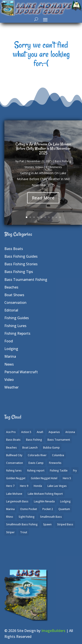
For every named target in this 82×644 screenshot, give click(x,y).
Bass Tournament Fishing (26, 280)
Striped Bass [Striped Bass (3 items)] (65, 524)
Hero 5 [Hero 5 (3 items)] (67, 478)
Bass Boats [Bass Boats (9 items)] (13, 440)
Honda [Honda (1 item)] (38, 486)
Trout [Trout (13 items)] (24, 532)
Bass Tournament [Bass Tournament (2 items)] (59, 440)
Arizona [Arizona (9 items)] (70, 432)
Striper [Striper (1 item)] (10, 532)
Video (39, 167)
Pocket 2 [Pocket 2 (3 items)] (48, 509)
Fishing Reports (17, 333)
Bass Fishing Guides (21, 256)
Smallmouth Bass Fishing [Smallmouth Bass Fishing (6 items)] (22, 524)
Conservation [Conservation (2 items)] (15, 463)
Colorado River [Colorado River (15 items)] (37, 455)
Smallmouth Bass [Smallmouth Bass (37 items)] (51, 517)
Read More (43, 198)
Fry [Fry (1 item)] (75, 471)
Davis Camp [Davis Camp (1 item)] (36, 463)
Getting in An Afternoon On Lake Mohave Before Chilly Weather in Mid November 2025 (43, 149)
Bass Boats (14, 249)
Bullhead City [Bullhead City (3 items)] (14, 455)
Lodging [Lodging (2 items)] (65, 501)
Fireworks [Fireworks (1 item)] (55, 463)
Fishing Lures (15, 326)
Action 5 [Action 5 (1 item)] (26, 432)
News (9, 364)
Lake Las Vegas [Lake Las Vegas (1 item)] (57, 486)
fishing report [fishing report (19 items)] (36, 471)
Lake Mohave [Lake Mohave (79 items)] (14, 494)
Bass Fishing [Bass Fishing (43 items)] (34, 440)
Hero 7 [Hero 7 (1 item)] (10, 486)
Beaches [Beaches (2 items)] (11, 448)
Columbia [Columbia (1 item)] (58, 455)
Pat (22, 162)
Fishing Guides (17, 318)
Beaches (11, 287)
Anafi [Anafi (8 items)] (40, 432)
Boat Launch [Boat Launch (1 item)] (30, 448)
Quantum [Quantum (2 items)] (64, 509)
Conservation (15, 303)
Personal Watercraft (21, 372)
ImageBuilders (53, 631)
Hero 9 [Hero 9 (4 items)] (24, 486)
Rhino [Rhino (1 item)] (10, 517)
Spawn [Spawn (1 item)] (47, 524)
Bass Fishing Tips (19, 272)
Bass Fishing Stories (21, 264)
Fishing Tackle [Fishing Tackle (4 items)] (59, 471)
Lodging (11, 349)
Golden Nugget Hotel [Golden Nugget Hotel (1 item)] (44, 478)
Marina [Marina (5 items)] (10, 509)
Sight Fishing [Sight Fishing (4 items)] (27, 517)
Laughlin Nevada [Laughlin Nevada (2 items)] (44, 501)
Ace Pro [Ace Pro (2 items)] (11, 432)
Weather (11, 387)
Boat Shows (14, 295)
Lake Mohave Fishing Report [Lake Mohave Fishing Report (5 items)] (45, 494)
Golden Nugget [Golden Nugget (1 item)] (16, 478)
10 (60, 217)
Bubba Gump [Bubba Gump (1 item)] (51, 448)
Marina (10, 356)
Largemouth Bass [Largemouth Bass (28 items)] (17, 501)
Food (9, 341)
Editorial (11, 310)
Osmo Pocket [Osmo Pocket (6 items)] (29, 509)
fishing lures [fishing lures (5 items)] (14, 471)
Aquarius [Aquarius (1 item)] (54, 432)
